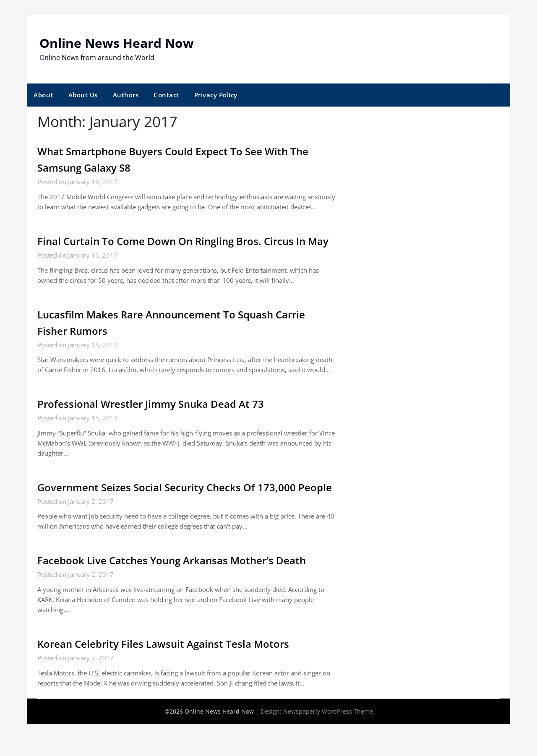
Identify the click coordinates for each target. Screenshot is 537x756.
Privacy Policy (216, 95)
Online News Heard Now (117, 43)
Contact (166, 95)
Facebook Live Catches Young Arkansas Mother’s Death (183, 593)
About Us (83, 95)
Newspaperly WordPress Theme (328, 744)
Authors (126, 95)
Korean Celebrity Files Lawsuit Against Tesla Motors (173, 676)
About (43, 95)
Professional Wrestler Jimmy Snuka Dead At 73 (160, 420)
